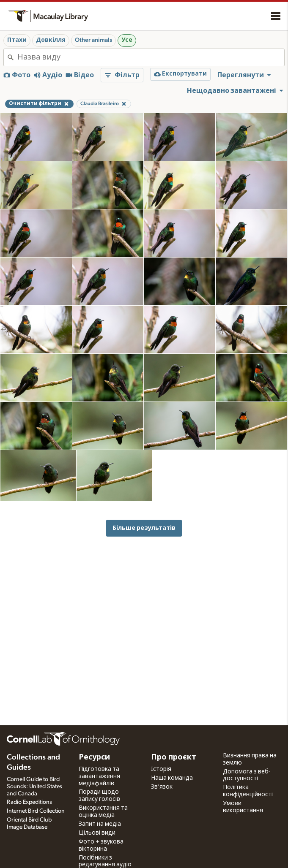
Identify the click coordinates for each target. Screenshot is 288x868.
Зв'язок (162, 787)
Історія (161, 769)
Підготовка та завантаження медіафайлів (99, 776)
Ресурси (94, 757)
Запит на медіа (100, 824)
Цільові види (97, 833)
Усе (127, 40)
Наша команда (172, 778)
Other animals (93, 40)
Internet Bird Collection (36, 811)
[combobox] (151, 57)
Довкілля (51, 40)
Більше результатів (144, 528)
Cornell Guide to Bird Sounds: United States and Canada (34, 787)
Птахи (17, 40)
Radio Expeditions (29, 802)
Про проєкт (174, 757)
